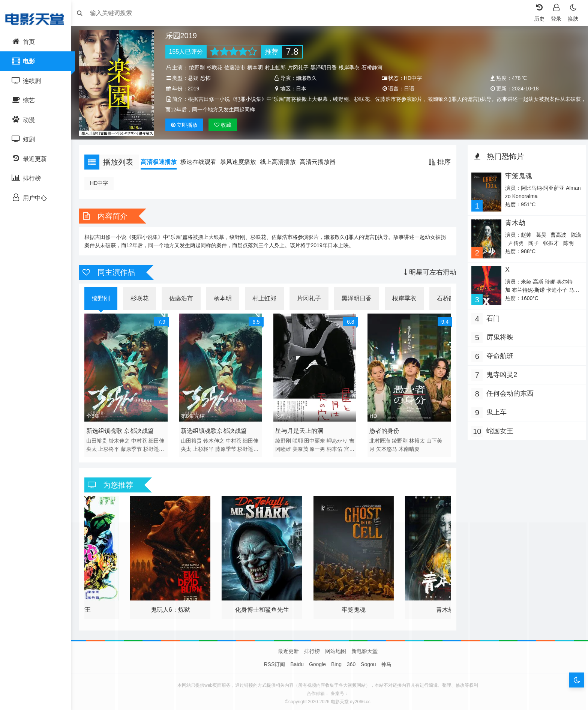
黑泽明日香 (326, 68)
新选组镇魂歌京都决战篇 (216, 427)
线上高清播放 (282, 160)
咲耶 (298, 437)
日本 (302, 89)
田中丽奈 (316, 437)
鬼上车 (495, 408)
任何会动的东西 (508, 390)
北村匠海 (379, 437)
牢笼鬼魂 (516, 174)
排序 (438, 160)
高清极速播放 (162, 160)
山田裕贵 (100, 437)
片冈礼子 (301, 68)
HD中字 (103, 181)
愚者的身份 (384, 427)
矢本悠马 (386, 445)
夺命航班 (498, 352)
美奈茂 (313, 445)
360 (351, 661)
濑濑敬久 (307, 78)
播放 (187, 125)
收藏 (225, 125)
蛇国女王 (498, 427)
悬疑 (195, 78)
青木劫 (513, 221)
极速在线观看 (202, 160)
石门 (491, 315)
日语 (408, 89)
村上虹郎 (278, 68)
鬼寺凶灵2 (500, 371)
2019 (196, 89)
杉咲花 (217, 68)
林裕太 (417, 437)
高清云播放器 (321, 160)
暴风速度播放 (242, 160)
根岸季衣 (352, 68)
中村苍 (143, 437)
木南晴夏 (409, 445)
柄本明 (258, 68)
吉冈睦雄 (293, 445)
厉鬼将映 (498, 333)
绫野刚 (199, 68)
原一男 (330, 445)
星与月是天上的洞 (300, 427)
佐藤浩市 (237, 68)
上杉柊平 (112, 445)
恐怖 (208, 78)
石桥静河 (375, 68)
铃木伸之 (123, 437)
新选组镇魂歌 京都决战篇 (124, 427)
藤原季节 (135, 445)
